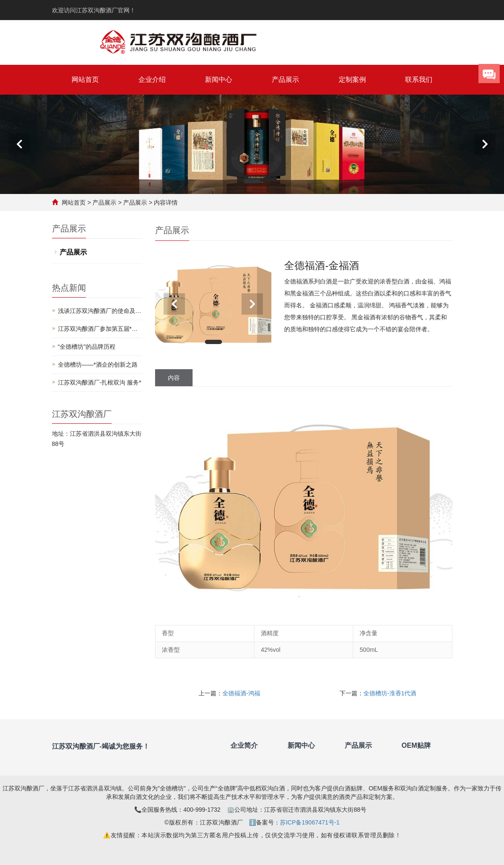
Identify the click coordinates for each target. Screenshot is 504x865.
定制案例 (352, 80)
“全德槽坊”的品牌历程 (87, 347)
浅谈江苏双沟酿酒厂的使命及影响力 (100, 311)
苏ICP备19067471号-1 (310, 822)
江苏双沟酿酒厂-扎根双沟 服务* (100, 382)
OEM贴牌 (416, 745)
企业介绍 (152, 80)
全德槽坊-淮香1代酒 (390, 693)
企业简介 (244, 745)
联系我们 (419, 80)
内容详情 (166, 203)
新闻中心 (219, 80)
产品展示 (285, 80)
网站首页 (85, 80)
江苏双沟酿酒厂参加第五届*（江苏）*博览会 (95, 329)
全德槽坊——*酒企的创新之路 (98, 365)
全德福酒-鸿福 (241, 693)
